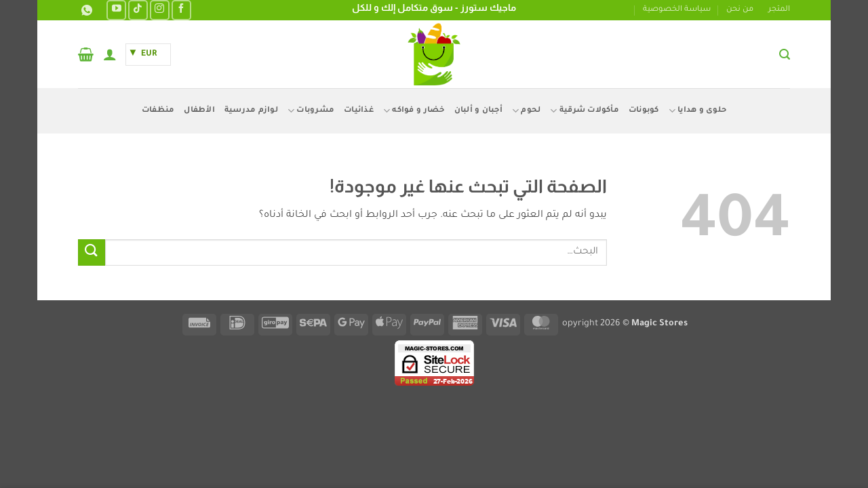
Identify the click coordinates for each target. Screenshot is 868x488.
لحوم (526, 111)
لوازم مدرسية (251, 111)
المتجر (779, 10)
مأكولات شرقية (585, 111)
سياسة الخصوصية (677, 10)
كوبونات (644, 111)
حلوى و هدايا (698, 111)
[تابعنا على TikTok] (138, 10)
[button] (785, 55)
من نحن (740, 10)
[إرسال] (92, 252)
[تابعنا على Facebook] (181, 10)
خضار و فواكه (414, 111)
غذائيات (359, 111)
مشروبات (311, 111)
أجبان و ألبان (478, 111)
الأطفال (199, 111)
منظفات (158, 111)
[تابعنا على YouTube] (116, 10)
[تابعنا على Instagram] (160, 10)
